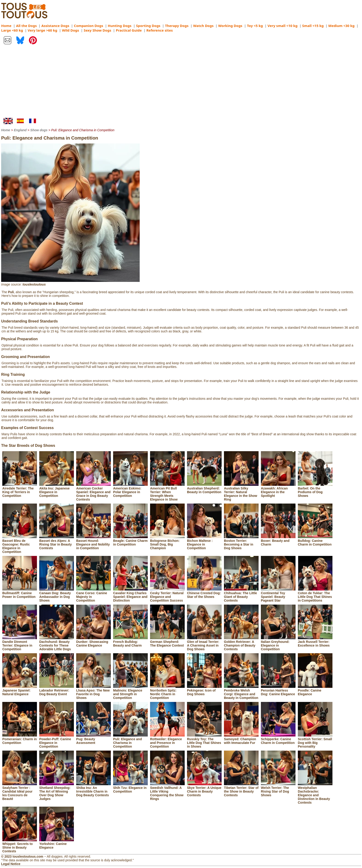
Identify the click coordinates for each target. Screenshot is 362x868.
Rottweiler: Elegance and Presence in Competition (167, 741)
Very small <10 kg (283, 26)
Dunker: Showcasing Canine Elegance (94, 642)
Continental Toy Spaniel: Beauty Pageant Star (278, 595)
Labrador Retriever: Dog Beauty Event (57, 690)
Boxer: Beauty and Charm (278, 541)
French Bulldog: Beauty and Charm (130, 642)
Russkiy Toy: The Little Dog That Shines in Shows (204, 741)
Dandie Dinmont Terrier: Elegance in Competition (20, 644)
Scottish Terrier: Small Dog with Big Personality (315, 741)
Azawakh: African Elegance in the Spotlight (278, 490)
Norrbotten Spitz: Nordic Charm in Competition (167, 692)
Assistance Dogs (55, 26)
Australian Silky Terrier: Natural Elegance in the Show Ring (241, 492)
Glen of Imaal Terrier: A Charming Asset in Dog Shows (204, 644)
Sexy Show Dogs (97, 30)
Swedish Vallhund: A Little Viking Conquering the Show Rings (167, 791)
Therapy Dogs (177, 26)
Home (6, 26)
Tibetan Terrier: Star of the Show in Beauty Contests (241, 790)
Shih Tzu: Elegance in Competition (130, 788)
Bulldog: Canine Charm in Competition (315, 541)
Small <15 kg (313, 26)
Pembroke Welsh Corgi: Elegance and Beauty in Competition (241, 692)
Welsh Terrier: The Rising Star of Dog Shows (278, 790)
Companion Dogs (89, 26)
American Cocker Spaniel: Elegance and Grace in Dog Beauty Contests (94, 492)
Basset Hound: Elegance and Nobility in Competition (94, 543)
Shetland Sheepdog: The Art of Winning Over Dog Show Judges (57, 791)
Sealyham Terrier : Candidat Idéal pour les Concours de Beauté (20, 791)
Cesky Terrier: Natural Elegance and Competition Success (167, 595)
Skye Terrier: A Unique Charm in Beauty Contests (204, 790)
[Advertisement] (181, 83)
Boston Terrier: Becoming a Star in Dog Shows (241, 543)
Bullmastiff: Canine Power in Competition (20, 593)
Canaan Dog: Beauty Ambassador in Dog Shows (57, 595)
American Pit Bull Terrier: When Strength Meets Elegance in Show (167, 492)
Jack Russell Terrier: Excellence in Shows (315, 642)
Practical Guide (129, 30)
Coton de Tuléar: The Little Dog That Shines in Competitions (315, 595)
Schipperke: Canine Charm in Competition (278, 739)
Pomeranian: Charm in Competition (20, 739)
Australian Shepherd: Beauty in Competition (204, 488)
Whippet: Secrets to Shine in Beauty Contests (20, 846)
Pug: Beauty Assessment (94, 739)
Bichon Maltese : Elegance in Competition (204, 543)
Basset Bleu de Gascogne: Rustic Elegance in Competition (20, 544)
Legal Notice (11, 864)
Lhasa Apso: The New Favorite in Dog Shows (94, 692)
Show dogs (39, 130)
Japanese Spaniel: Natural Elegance (20, 690)
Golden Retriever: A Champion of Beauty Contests (241, 644)
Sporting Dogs (148, 26)
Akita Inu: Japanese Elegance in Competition (57, 490)
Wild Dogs (70, 30)
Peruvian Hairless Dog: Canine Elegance (278, 690)
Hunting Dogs (120, 26)
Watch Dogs (203, 26)
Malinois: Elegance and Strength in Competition (130, 692)
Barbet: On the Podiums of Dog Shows (315, 490)
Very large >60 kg (42, 30)
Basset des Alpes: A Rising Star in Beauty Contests (57, 543)
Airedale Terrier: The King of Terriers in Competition (20, 490)
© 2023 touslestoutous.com (22, 856)
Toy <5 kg (255, 26)
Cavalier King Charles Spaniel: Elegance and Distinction (130, 595)
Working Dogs (230, 26)
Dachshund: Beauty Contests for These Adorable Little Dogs (57, 644)
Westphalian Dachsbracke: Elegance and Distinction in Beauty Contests (315, 793)
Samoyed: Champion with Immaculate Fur (241, 739)
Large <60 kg (12, 30)
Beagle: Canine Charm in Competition (130, 541)
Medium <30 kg (341, 26)
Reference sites (160, 30)
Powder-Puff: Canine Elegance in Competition (57, 741)
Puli (11, 292)
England (20, 130)
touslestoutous (34, 284)
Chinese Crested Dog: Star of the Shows (204, 593)
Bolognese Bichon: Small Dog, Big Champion (167, 543)
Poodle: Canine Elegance (315, 690)
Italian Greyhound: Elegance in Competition (278, 644)
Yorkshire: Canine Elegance (57, 844)
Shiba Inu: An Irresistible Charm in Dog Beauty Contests (94, 790)
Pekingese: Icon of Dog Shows (204, 690)
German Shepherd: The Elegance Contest (167, 642)
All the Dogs (27, 26)
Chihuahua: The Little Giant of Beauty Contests (241, 595)
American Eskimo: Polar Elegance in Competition (130, 490)
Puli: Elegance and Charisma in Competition (130, 741)
